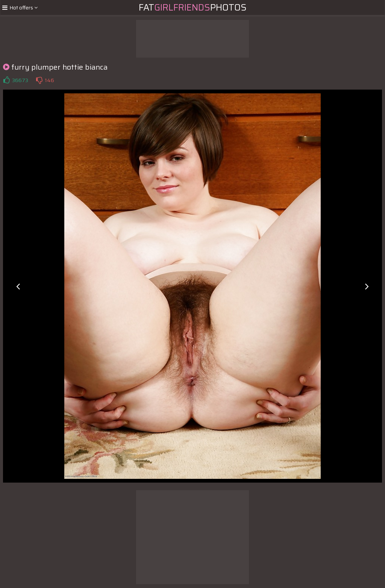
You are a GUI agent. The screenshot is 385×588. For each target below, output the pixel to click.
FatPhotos (193, 8)
